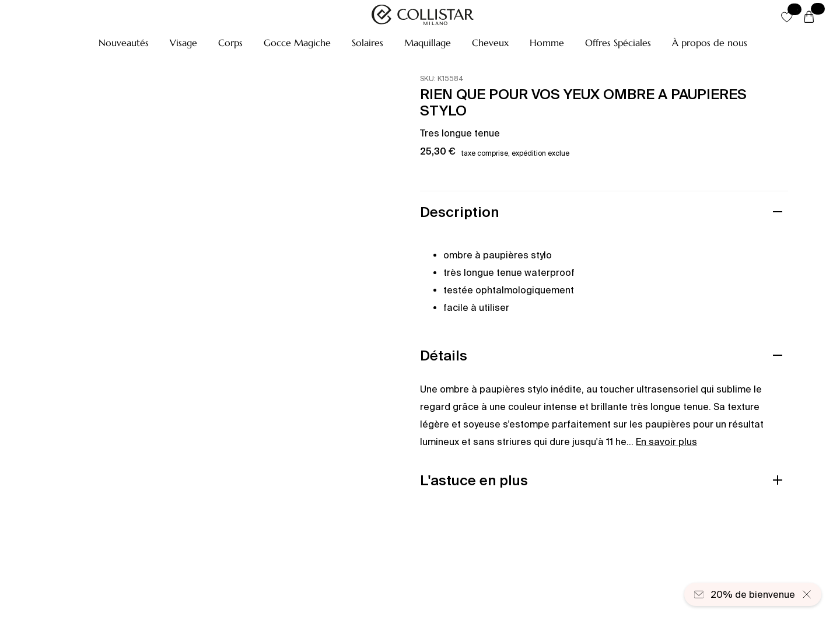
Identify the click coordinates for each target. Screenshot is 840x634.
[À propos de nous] (710, 43)
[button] (124, 43)
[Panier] (809, 17)
